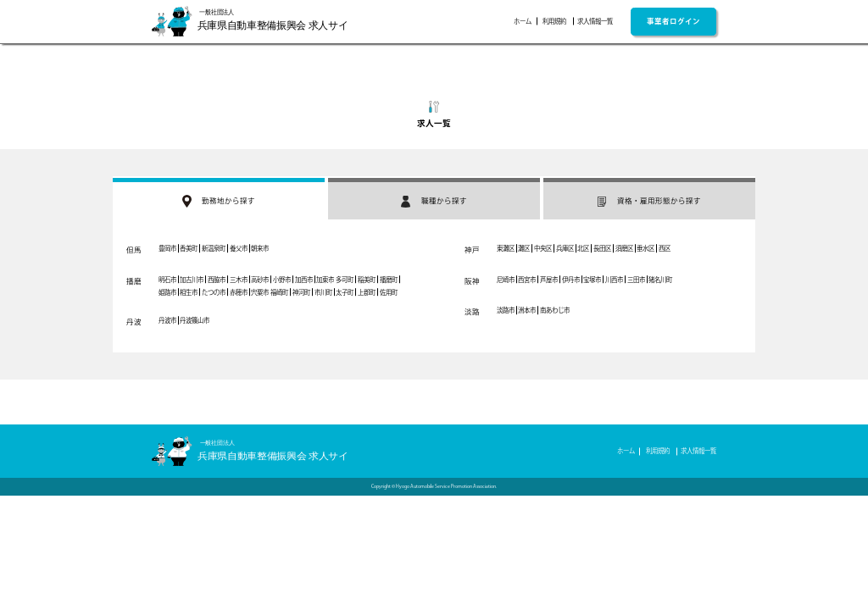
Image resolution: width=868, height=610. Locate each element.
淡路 (472, 311)
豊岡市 (167, 248)
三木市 (239, 280)
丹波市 (167, 320)
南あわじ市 (555, 310)
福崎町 (279, 292)
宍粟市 (260, 292)
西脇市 (217, 280)
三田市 (636, 280)
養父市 (239, 248)
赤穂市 (239, 292)
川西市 (614, 280)
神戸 (472, 250)
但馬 (134, 250)
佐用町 (389, 292)
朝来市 (260, 248)
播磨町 (389, 280)
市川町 (323, 292)
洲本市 (527, 310)
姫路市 (167, 292)
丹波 (134, 322)
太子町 (345, 292)
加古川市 (192, 280)
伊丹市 (571, 280)
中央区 (543, 248)
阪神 (472, 281)
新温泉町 (214, 248)
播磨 (134, 281)
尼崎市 (506, 280)
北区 (583, 248)
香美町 (189, 248)
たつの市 (214, 292)
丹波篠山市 (195, 320)
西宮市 (527, 280)
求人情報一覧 (595, 21)
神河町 (301, 292)
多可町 (345, 280)
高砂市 (260, 280)
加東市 (325, 280)
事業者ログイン (673, 21)
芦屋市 (549, 280)
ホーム (523, 21)
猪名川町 (660, 280)
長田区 (602, 248)
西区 (665, 248)
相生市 (189, 292)
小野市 (282, 280)
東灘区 (506, 248)
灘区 (524, 248)
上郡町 (367, 292)
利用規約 (554, 21)
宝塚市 (592, 280)
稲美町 (367, 280)
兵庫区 (565, 248)
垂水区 (645, 248)
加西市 (304, 280)
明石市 (167, 280)
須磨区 (624, 248)
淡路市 (506, 310)
